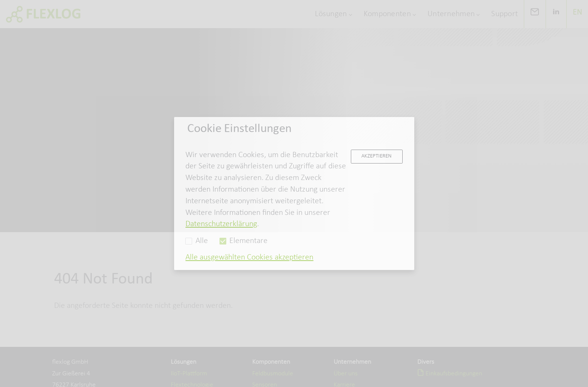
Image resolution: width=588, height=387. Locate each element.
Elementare (244, 241)
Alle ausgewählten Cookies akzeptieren (249, 257)
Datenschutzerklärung (221, 224)
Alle (196, 241)
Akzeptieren (377, 156)
